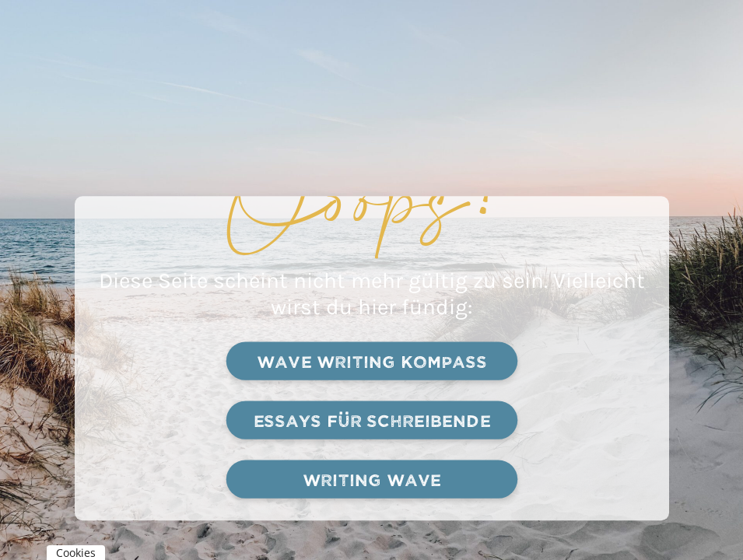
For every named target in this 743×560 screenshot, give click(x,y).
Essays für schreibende (371, 420)
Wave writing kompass (371, 361)
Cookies (76, 553)
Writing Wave (371, 479)
